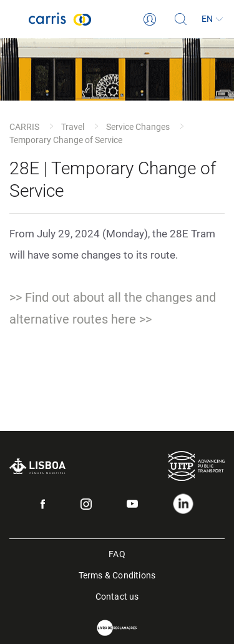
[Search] (181, 19)
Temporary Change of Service (66, 140)
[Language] (212, 19)
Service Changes (138, 127)
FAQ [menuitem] (117, 553)
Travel (73, 127)
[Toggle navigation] (14, 19)
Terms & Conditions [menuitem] (117, 574)
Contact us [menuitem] (117, 596)
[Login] (150, 19)
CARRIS (24, 127)
